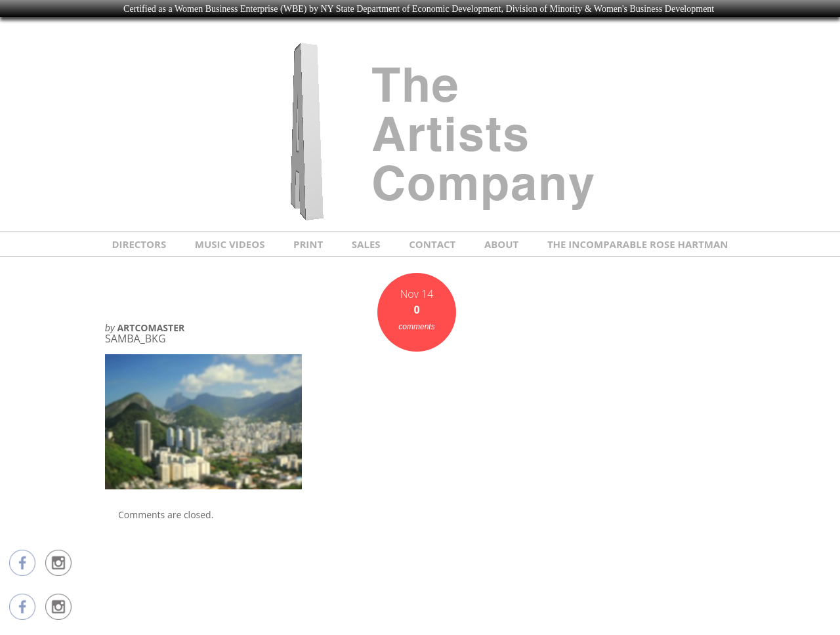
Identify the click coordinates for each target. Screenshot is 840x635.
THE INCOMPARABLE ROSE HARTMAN (638, 244)
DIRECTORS (139, 244)
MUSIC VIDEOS (230, 244)
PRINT (308, 244)
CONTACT (432, 244)
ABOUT (501, 244)
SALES (366, 244)
